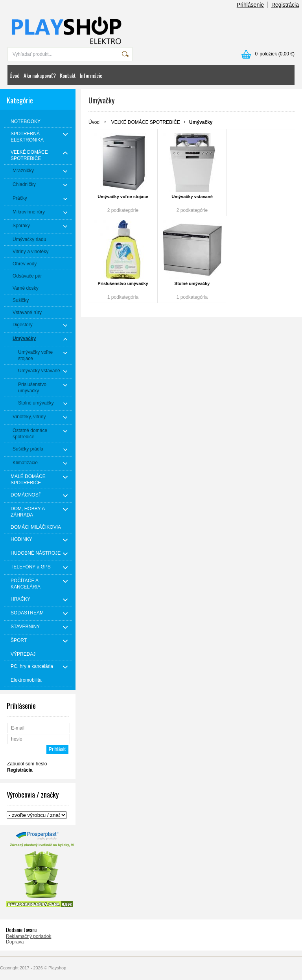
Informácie (91, 75)
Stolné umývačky (192, 283)
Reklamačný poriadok (29, 936)
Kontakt (68, 75)
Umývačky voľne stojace (123, 197)
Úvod (15, 75)
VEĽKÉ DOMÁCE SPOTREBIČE (146, 122)
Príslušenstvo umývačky (123, 283)
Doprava (15, 942)
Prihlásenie (250, 5)
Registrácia (285, 5)
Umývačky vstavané (192, 197)
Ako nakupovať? (40, 75)
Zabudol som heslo (27, 764)
